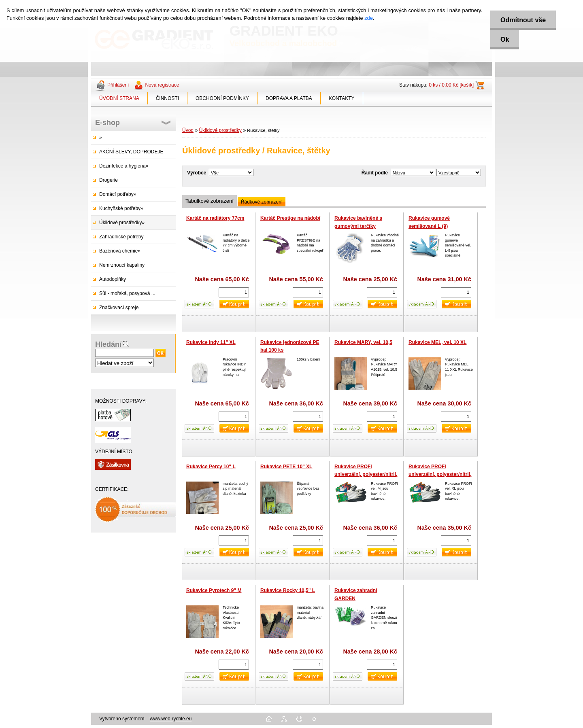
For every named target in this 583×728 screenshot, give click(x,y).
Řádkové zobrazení (262, 202)
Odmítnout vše (523, 20)
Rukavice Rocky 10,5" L (288, 590)
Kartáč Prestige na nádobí (290, 218)
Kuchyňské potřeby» (121, 208)
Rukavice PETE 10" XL (286, 467)
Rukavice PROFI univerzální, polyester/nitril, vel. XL (440, 474)
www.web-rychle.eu (171, 719)
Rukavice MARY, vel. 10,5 (363, 342)
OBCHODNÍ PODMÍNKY (222, 98)
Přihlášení (118, 85)
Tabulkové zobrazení (210, 201)
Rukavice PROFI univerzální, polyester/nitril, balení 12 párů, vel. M (366, 474)
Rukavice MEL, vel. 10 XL (437, 342)
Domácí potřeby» (118, 194)
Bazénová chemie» (120, 251)
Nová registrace (162, 85)
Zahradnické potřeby (121, 237)
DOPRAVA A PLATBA (289, 98)
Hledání (108, 344)
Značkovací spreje (119, 308)
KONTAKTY (342, 98)
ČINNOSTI (167, 98)
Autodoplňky (113, 279)
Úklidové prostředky (220, 130)
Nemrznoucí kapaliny (122, 265)
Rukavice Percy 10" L (211, 467)
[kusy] (234, 292)
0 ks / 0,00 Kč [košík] (451, 85)
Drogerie (109, 180)
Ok (505, 39)
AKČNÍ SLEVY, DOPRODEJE (131, 152)
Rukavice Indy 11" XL (211, 342)
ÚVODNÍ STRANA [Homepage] (119, 98)
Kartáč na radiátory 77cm (215, 218)
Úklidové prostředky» (122, 223)
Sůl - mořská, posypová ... (127, 293)
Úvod (188, 130)
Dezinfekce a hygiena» (124, 166)
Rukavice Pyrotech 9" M (214, 590)
